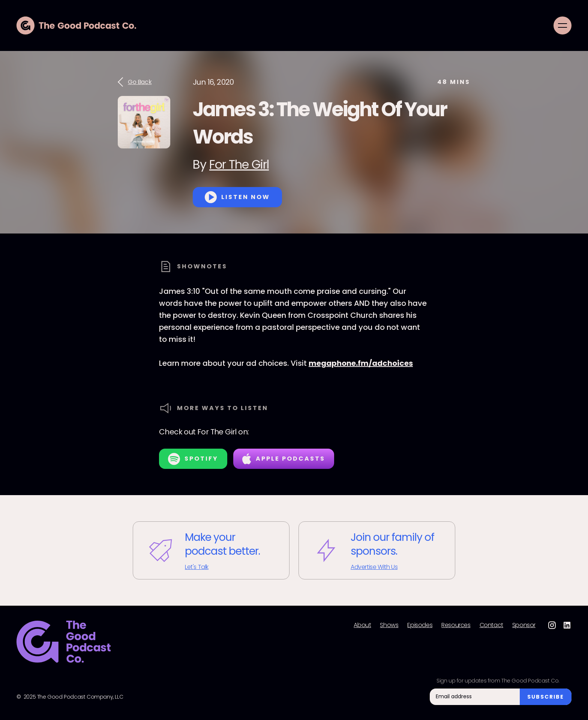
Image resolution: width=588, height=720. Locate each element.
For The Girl (239, 164)
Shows (389, 625)
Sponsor (524, 625)
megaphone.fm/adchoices (361, 363)
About (362, 625)
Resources (456, 625)
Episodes (420, 625)
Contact (491, 625)
